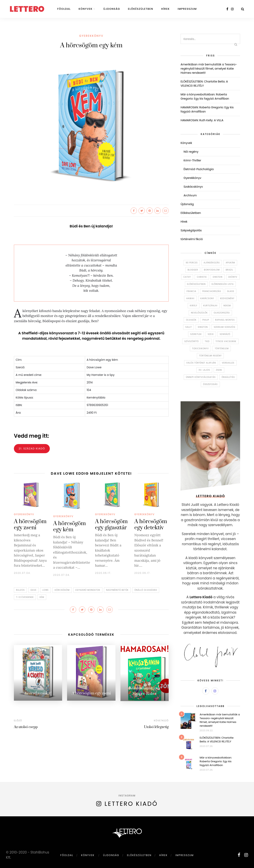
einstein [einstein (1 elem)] (218, 277)
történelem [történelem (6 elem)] (222, 349)
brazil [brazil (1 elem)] (229, 270)
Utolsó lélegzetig (156, 727)
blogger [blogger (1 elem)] (193, 270)
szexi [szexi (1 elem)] (211, 334)
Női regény (191, 152)
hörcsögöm (62, 590)
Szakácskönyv (193, 187)
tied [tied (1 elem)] (207, 341)
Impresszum (187, 9)
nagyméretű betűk (117, 590)
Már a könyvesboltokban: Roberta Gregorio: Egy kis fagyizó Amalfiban (205, 96)
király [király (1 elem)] (194, 306)
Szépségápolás (191, 230)
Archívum (190, 195)
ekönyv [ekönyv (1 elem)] (233, 277)
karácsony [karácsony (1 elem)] (207, 298)
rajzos (20, 590)
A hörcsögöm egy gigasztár (111, 525)
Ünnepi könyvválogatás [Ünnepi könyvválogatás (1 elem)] (201, 377)
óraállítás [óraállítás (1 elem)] (228, 377)
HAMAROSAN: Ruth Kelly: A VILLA (202, 120)
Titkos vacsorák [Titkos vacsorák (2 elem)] (226, 341)
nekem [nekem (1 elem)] (227, 306)
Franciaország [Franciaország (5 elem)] (212, 291)
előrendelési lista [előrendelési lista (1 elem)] (223, 284)
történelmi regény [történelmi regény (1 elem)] (210, 356)
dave (34, 590)
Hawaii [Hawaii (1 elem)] (190, 298)
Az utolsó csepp (26, 727)
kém (42, 597)
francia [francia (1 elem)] (191, 291)
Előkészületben (141, 9)
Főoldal (64, 9)
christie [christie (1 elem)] (202, 277)
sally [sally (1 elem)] (189, 327)
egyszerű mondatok (88, 590)
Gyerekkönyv (91, 36)
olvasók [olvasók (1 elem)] (191, 320)
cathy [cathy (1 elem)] (187, 277)
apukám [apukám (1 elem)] (230, 263)
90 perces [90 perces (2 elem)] (192, 263)
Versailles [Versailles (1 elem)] (228, 363)
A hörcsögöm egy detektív (151, 525)
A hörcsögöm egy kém (69, 527)
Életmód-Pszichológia (199, 169)
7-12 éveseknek (25, 597)
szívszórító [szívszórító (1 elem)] (191, 341)
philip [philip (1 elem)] (206, 320)
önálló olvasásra (146, 590)
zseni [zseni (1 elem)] (219, 370)
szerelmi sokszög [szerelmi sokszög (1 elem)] (224, 327)
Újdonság (112, 9)
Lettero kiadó (131, 804)
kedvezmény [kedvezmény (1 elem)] (227, 298)
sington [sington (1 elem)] (203, 327)
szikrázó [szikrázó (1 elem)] (225, 334)
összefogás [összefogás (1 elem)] (210, 384)
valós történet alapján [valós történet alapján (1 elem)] (201, 363)
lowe (46, 590)
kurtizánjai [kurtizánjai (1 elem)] (210, 306)
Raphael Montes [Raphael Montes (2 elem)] (225, 320)
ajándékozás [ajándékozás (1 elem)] (212, 263)
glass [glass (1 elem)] (231, 291)
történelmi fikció (192, 239)
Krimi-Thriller (192, 160)
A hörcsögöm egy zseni (30, 525)
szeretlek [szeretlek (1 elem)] (196, 334)
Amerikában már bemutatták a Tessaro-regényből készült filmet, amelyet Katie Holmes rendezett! (209, 69)
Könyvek (86, 9)
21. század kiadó (32, 449)
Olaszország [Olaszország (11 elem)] (222, 313)
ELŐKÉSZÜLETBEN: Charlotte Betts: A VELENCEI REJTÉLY (217, 740)
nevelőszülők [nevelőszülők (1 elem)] (199, 313)
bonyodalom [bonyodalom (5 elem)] (212, 270)
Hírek (165, 9)
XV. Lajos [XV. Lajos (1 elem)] (204, 370)
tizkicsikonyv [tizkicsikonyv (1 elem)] (200, 349)
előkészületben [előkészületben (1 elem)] (196, 284)
